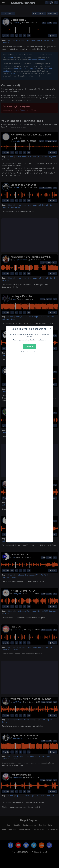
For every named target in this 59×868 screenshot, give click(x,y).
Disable (29, 347)
